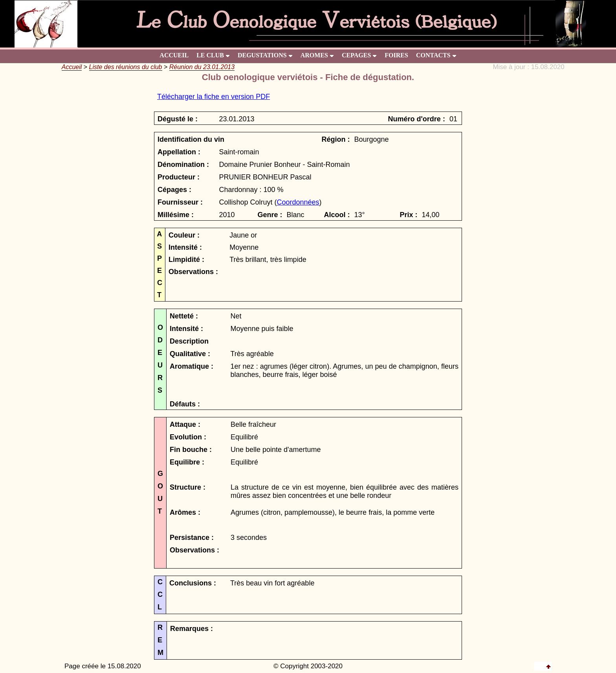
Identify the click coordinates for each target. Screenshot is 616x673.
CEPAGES (359, 55)
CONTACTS (436, 55)
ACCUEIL (174, 55)
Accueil (72, 67)
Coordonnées (298, 202)
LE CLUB (213, 55)
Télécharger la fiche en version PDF (214, 97)
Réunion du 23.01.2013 (202, 67)
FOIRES (396, 55)
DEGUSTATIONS (265, 55)
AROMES (317, 55)
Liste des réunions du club (126, 67)
